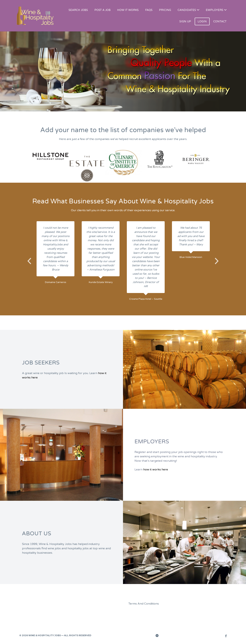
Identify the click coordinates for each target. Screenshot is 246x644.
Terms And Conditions (144, 604)
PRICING (165, 10)
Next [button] (217, 261)
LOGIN (202, 21)
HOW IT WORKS (128, 10)
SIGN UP (185, 21)
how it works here (156, 470)
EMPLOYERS (215, 10)
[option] (51, 156)
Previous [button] (29, 261)
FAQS (149, 10)
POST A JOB (103, 10)
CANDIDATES (187, 10)
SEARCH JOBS (78, 10)
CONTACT (220, 21)
